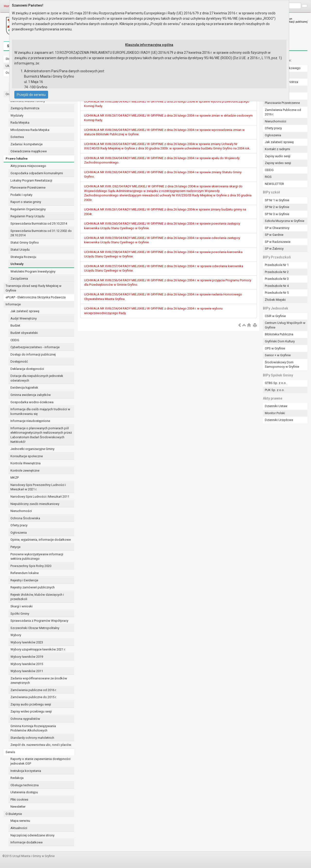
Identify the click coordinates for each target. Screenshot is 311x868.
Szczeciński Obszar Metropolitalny (35, 628)
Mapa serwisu (20, 821)
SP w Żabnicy (274, 249)
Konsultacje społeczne (27, 456)
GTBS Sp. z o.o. (276, 383)
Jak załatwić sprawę (25, 311)
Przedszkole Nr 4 (277, 286)
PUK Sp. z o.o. (275, 390)
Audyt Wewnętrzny (24, 318)
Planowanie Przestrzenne (28, 187)
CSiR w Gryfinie (275, 316)
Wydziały (17, 115)
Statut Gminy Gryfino (25, 242)
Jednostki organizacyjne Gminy (32, 449)
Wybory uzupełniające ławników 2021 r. (38, 649)
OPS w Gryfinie (275, 348)
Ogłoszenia (19, 533)
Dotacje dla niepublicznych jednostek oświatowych (37, 378)
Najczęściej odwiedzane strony (32, 835)
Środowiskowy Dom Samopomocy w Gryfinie (282, 365)
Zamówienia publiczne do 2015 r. (34, 697)
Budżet (15, 325)
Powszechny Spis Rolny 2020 (31, 566)
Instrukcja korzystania (26, 771)
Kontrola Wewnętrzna (26, 463)
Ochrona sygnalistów (25, 719)
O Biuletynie (14, 814)
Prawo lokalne (17, 159)
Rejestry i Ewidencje (24, 580)
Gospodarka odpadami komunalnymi (37, 173)
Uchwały (17, 264)
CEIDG (15, 340)
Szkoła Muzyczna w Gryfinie (285, 221)
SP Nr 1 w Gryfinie (277, 200)
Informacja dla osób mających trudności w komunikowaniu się (40, 411)
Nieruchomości (21, 511)
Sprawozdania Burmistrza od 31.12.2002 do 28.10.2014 (41, 233)
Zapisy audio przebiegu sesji (31, 704)
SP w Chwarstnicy (277, 228)
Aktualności (19, 828)
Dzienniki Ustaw (276, 406)
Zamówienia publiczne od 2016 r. (34, 690)
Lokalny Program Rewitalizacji (31, 180)
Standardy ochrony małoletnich (32, 738)
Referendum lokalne (25, 573)
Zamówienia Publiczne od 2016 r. (283, 112)
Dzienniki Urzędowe (279, 420)
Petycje (15, 547)
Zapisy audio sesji (278, 156)
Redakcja (17, 778)
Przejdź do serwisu (31, 95)
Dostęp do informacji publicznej (33, 354)
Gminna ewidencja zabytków (31, 395)
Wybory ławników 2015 (27, 664)
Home (8, 6)
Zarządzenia (19, 279)
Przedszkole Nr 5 (277, 293)
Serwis (10, 752)
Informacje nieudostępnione (30, 421)
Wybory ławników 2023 (27, 642)
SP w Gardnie (274, 235)
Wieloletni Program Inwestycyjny (33, 271)
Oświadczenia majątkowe (29, 151)
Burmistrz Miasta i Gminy (28, 101)
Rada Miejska (20, 123)
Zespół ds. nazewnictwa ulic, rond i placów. (41, 745)
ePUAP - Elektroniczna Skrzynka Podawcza (36, 297)
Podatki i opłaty (21, 195)
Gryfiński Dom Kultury (280, 341)
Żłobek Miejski (275, 300)
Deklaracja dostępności (27, 369)
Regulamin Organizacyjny (28, 209)
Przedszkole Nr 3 (277, 279)
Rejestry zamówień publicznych (33, 587)
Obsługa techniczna (25, 785)
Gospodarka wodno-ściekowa (32, 402)
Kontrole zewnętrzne (25, 471)
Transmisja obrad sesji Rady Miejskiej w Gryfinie (34, 288)
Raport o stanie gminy (26, 202)
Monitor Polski (275, 413)
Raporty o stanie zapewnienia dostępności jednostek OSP (40, 761)
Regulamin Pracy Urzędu (27, 216)
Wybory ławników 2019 (27, 657)
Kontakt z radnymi (277, 149)
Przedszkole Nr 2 (277, 272)
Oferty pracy (19, 525)
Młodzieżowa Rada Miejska (30, 130)
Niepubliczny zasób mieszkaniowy (35, 504)
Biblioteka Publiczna (279, 334)
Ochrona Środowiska (25, 518)
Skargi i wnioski (22, 606)
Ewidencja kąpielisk (24, 388)
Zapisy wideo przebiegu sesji (31, 711)
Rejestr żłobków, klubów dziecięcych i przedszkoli (37, 597)
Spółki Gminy (20, 614)
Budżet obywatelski (24, 333)
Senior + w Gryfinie (278, 355)
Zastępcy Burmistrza (25, 108)
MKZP (15, 478)
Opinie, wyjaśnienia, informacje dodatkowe (41, 540)
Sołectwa (17, 137)
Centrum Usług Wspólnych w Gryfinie (285, 325)
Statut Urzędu (20, 250)
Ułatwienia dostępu (24, 792)
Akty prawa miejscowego (28, 166)
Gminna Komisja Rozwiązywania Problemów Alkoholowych (33, 728)
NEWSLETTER (274, 184)
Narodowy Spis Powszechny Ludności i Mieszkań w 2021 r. (38, 487)
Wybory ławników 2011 (27, 671)
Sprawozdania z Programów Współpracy (39, 621)
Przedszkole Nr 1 (277, 265)
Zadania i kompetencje (26, 144)
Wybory (16, 635)
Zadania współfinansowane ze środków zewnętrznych (39, 681)
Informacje (13, 304)
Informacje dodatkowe (26, 842)
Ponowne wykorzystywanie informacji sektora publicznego (37, 557)
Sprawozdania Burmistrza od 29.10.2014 (39, 224)
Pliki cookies (19, 799)
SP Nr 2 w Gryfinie (277, 207)
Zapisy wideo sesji (278, 163)
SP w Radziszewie (278, 242)
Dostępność (19, 361)
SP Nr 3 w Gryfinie (277, 214)
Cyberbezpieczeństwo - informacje (35, 347)
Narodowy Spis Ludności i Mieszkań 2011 (40, 497)
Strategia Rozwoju (23, 257)
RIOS (268, 177)
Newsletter (18, 807)
